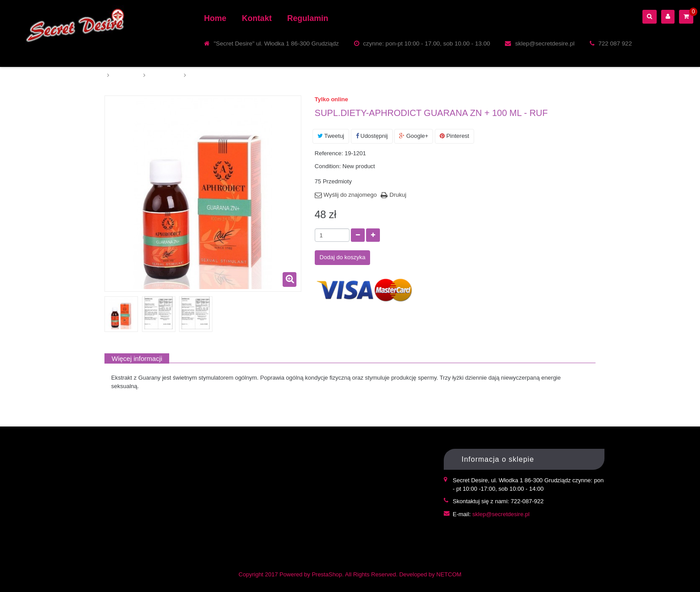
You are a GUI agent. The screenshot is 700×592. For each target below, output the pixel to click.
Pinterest (454, 136)
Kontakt (257, 18)
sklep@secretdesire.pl (501, 514)
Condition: (328, 166)
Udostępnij (372, 136)
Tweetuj (331, 136)
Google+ (414, 136)
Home (215, 18)
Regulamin (308, 18)
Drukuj (398, 195)
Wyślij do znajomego (350, 195)
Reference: (329, 153)
